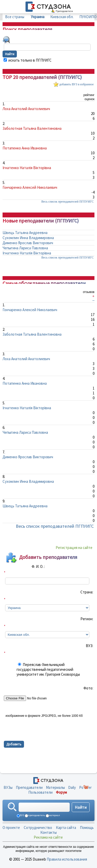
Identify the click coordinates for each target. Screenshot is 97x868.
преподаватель (36, 815)
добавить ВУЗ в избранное (76, 84)
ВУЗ (22, 815)
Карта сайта (66, 828)
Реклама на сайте (48, 837)
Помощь (87, 828)
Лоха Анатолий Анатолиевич (26, 109)
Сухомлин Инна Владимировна (28, 238)
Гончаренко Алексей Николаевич (30, 187)
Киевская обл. (62, 17)
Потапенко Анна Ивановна (25, 148)
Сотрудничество (38, 828)
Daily (72, 787)
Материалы (55, 787)
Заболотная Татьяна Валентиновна (32, 128)
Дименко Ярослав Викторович (28, 243)
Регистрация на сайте (74, 548)
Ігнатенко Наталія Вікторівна (27, 168)
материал (54, 815)
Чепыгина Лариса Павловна (25, 248)
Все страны (15, 17)
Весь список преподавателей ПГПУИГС (68, 202)
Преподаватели (29, 787)
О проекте (11, 828)
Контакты (48, 832)
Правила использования (67, 859)
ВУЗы (8, 787)
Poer (85, 787)
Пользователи (40, 792)
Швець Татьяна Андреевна (25, 233)
